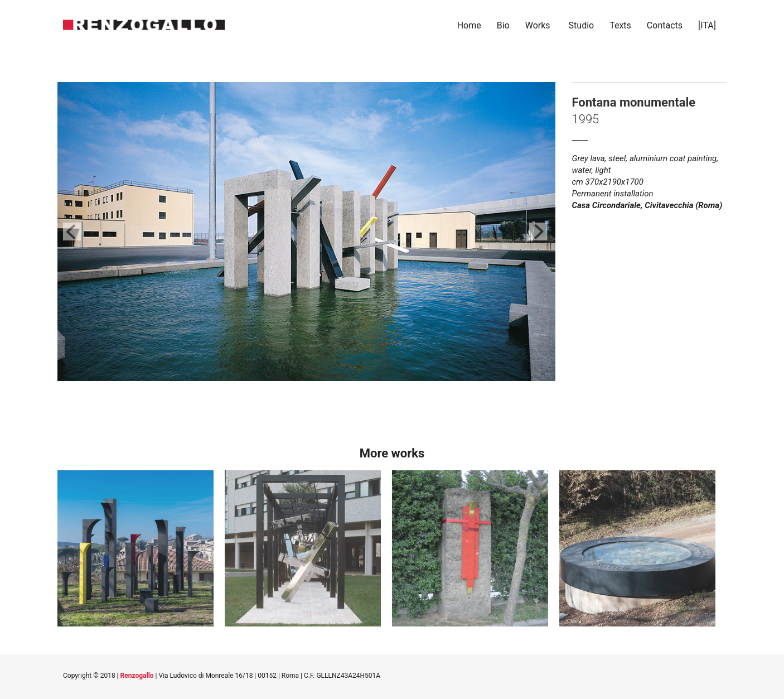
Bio (503, 25)
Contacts (665, 25)
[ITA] (708, 25)
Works (538, 25)
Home (469, 25)
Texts (620, 25)
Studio (582, 25)
